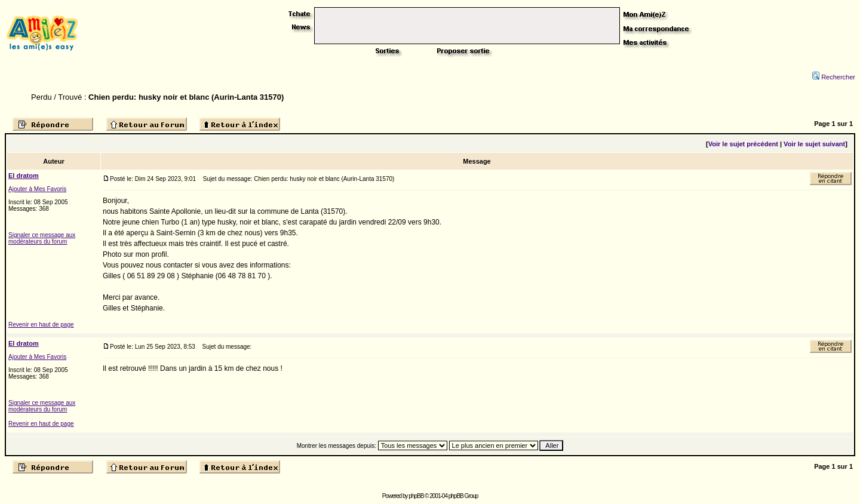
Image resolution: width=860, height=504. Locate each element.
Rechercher (834, 77)
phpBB (416, 496)
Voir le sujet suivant (814, 144)
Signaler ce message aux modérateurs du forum (42, 238)
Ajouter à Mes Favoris (37, 189)
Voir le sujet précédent (743, 144)
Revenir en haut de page (41, 325)
